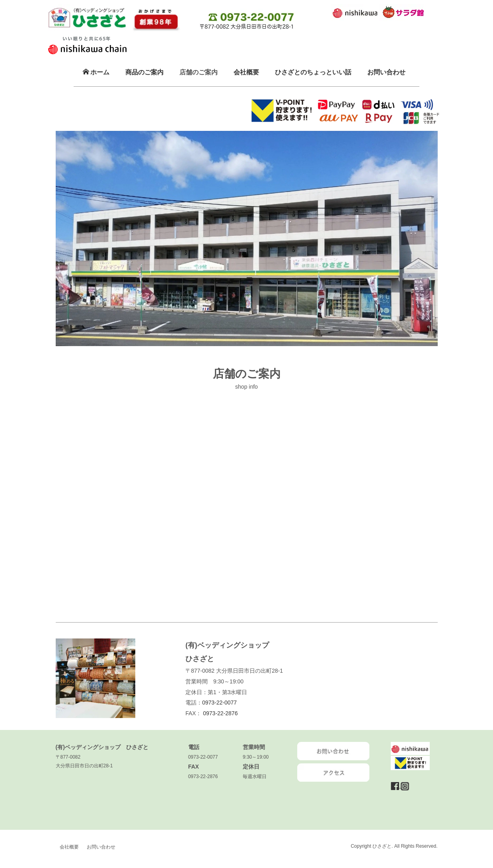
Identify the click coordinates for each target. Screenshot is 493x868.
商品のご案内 (144, 72)
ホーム (96, 72)
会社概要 (246, 72)
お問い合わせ (386, 72)
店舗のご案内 (199, 72)
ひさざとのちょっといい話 (313, 72)
